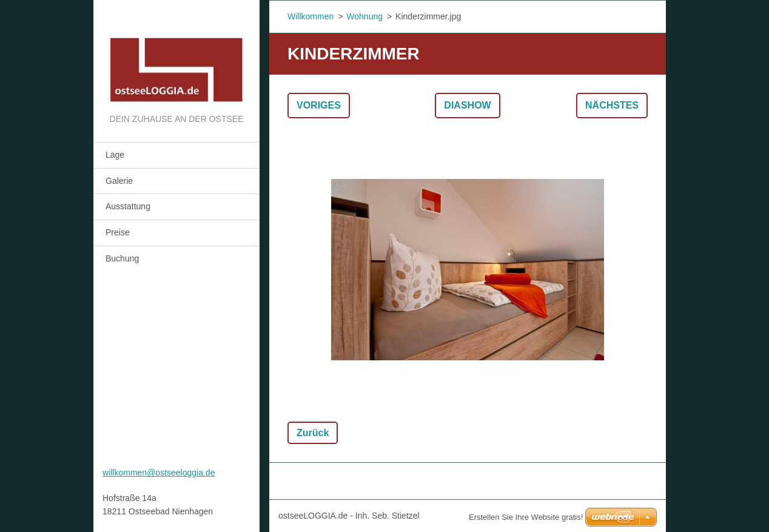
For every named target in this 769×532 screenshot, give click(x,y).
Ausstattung (128, 206)
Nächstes (612, 105)
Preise (118, 232)
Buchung (122, 258)
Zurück (313, 433)
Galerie (119, 181)
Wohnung (364, 16)
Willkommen (311, 16)
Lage (115, 155)
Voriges (319, 105)
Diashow (467, 105)
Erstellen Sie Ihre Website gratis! (526, 517)
